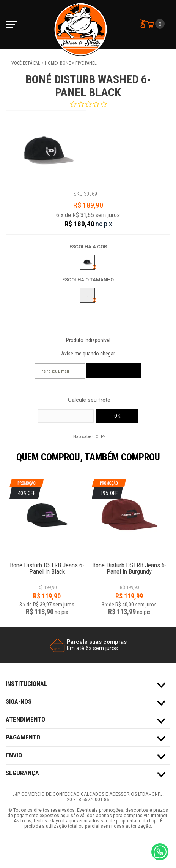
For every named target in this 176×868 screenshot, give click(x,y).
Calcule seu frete (89, 400)
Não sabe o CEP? (89, 436)
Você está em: (26, 63)
